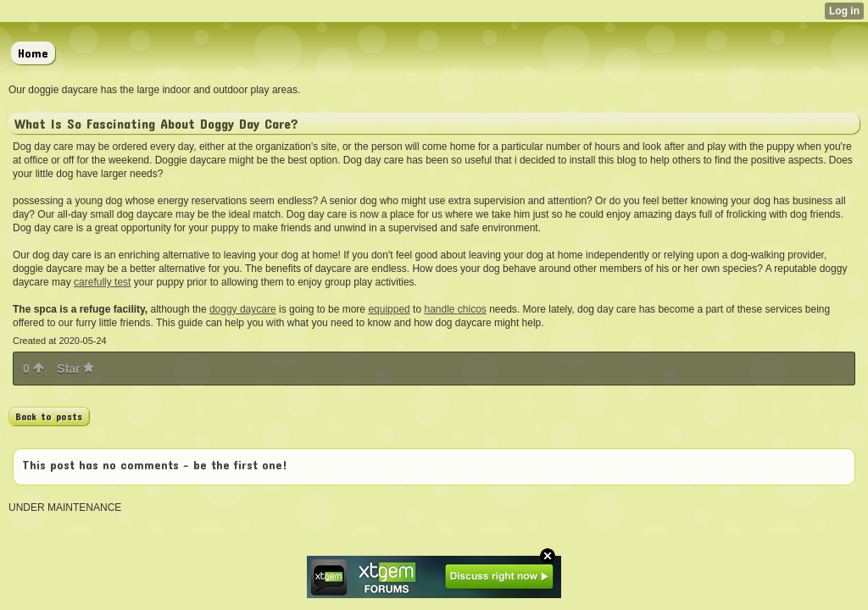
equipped (389, 309)
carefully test (102, 282)
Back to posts (49, 416)
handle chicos (455, 309)
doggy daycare (243, 309)
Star (75, 369)
